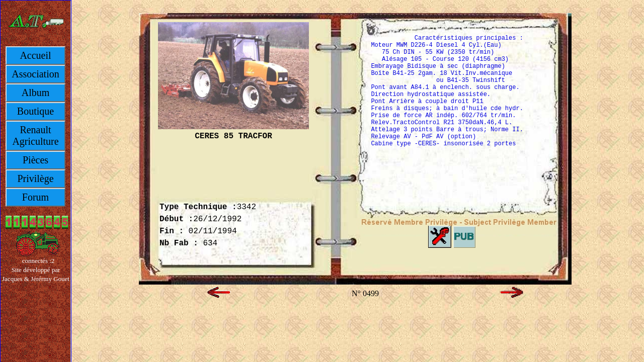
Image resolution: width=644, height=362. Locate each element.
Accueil (35, 55)
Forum (35, 197)
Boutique (35, 111)
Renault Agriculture (35, 135)
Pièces (35, 160)
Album (36, 93)
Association (35, 74)
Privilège (35, 178)
